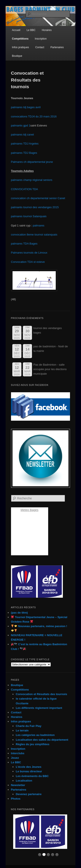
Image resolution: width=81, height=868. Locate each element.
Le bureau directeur (29, 771)
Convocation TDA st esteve (28, 262)
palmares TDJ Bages (24, 153)
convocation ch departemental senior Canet (38, 198)
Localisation (24, 781)
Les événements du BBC (32, 776)
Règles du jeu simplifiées (33, 744)
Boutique (17, 56)
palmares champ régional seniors (32, 180)
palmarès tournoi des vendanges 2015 (35, 207)
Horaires (17, 717)
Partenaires (57, 47)
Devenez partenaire (29, 794)
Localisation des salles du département (42, 740)
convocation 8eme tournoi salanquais (34, 235)
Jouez (15, 758)
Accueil (16, 30)
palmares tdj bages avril (26, 107)
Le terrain (22, 730)
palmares (39, 225)
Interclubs (18, 753)
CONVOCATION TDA (25, 189)
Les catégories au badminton (35, 735)
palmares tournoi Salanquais (29, 216)
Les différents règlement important (39, 708)
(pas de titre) (19, 613)
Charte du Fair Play (29, 726)
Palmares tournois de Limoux (29, 253)
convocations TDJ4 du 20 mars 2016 (34, 116)
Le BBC (16, 762)
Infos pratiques (20, 47)
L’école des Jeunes (29, 767)
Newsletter (18, 785)
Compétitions (20, 39)
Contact (40, 47)
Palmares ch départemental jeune (32, 162)
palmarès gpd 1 (21, 125)
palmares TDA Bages (24, 244)
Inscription (41, 39)
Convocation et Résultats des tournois (41, 694)
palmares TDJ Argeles (25, 144)
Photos (16, 799)
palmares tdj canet (22, 135)
